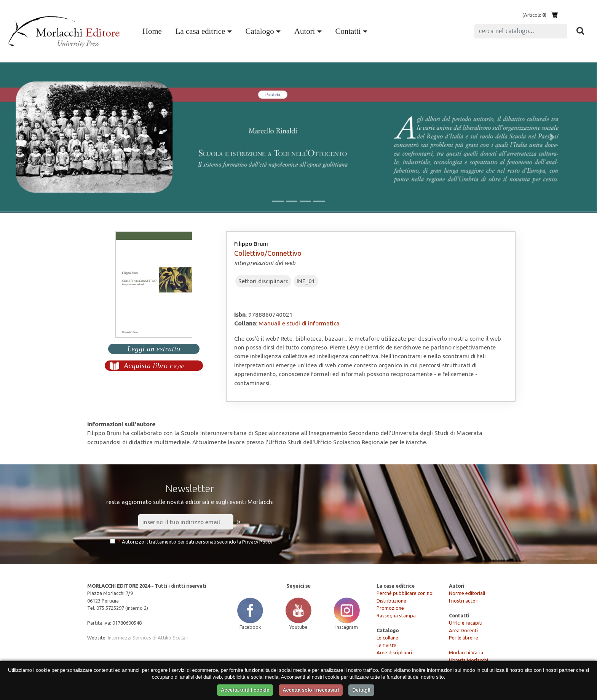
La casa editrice (200, 31)
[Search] (521, 31)
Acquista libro (154, 366)
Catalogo (260, 31)
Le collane (387, 638)
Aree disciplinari (394, 652)
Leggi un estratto (154, 349)
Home (154, 30)
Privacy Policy (257, 542)
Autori (305, 31)
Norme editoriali (467, 593)
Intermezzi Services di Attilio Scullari (148, 638)
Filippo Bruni (251, 244)
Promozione (390, 608)
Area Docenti (463, 630)
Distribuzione (391, 601)
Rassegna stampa (396, 615)
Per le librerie (464, 638)
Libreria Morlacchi (469, 660)
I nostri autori (464, 601)
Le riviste (386, 645)
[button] (45, 137)
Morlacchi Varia (466, 652)
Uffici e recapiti (466, 623)
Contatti (348, 31)
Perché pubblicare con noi (405, 593)
